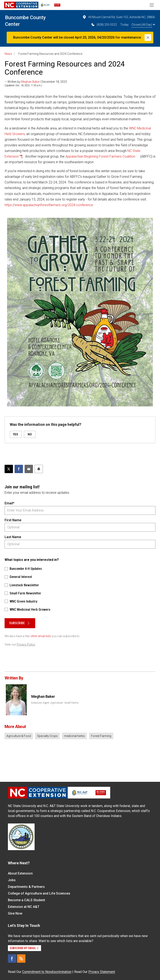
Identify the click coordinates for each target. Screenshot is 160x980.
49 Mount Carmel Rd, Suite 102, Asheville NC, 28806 (119, 17)
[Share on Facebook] (19, 469)
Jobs (12, 880)
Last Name (13, 537)
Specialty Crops (47, 736)
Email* (9, 503)
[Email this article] (29, 469)
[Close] (148, 38)
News (8, 54)
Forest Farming (101, 736)
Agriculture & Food (19, 736)
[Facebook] (12, 959)
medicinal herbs (74, 736)
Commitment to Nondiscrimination (47, 972)
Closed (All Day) (143, 25)
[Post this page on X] (9, 469)
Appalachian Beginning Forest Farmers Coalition (100, 156)
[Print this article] (39, 469)
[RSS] (21, 959)
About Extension (20, 873)
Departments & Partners (26, 887)
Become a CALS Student (26, 900)
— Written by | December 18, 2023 (36, 82)
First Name (13, 520)
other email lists (41, 636)
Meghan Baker (30, 82)
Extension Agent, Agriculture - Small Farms (55, 703)
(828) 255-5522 (104, 25)
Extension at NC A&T (24, 907)
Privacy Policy (26, 644)
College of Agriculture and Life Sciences (39, 893)
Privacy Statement (102, 972)
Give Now (15, 913)
